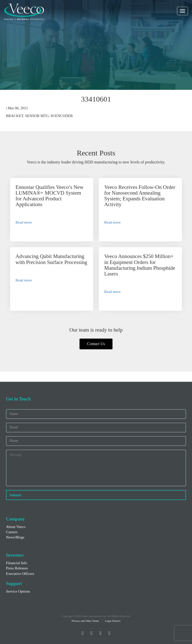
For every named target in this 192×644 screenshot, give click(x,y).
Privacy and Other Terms (85, 621)
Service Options (18, 591)
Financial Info (17, 563)
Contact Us (96, 344)
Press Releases (17, 568)
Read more (24, 222)
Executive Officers (20, 574)
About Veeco (16, 527)
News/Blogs (15, 537)
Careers (12, 532)
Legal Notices (113, 621)
